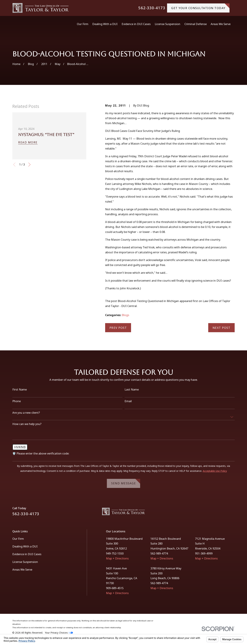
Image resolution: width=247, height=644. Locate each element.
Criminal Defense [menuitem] (196, 24)
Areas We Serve (22, 569)
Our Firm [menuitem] (83, 24)
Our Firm (18, 539)
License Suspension (25, 562)
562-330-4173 (152, 8)
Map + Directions (117, 558)
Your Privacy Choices (59, 633)
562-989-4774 (159, 553)
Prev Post (118, 328)
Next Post (222, 328)
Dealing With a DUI (25, 546)
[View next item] (29, 165)
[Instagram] (233, 513)
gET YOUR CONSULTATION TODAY (200, 7)
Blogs (125, 315)
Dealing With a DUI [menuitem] (105, 24)
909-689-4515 (115, 588)
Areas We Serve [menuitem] (221, 24)
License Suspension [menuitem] (167, 24)
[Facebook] (224, 513)
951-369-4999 (204, 553)
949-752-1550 (115, 553)
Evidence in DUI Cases (27, 554)
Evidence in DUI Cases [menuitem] (136, 24)
